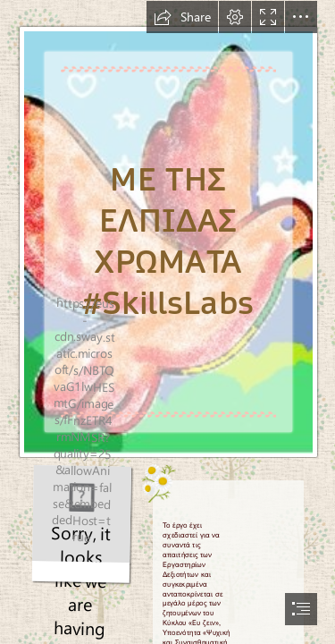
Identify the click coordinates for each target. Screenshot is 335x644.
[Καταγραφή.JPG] (167, 229)
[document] (167, 322)
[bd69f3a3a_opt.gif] (82, 525)
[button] (182, 17)
